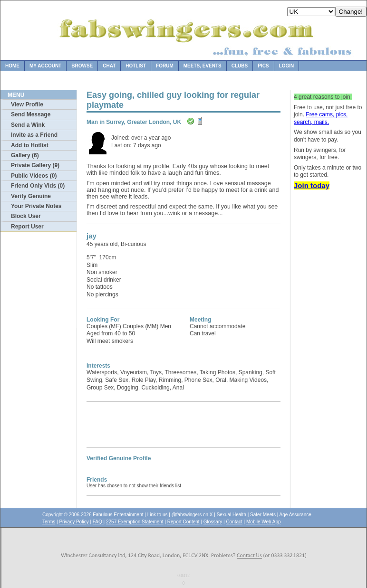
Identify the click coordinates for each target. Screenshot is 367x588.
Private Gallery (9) (35, 165)
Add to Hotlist (30, 145)
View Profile (27, 104)
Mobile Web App (264, 522)
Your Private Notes (36, 206)
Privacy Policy (74, 522)
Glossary (213, 522)
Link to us (158, 515)
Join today (312, 185)
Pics (263, 66)
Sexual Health (232, 515)
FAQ (98, 522)
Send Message (31, 114)
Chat (109, 66)
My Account (45, 66)
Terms (49, 522)
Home (12, 66)
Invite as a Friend (34, 135)
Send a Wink (28, 125)
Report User (27, 227)
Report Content (183, 522)
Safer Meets (263, 515)
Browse (82, 66)
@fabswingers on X (192, 515)
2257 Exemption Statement (135, 522)
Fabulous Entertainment (118, 515)
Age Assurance (295, 515)
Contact (234, 522)
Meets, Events (203, 66)
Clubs (240, 66)
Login (287, 66)
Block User (26, 216)
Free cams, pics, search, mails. (321, 118)
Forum (165, 66)
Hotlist (136, 66)
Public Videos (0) (34, 176)
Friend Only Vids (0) (38, 186)
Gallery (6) (25, 155)
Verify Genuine (31, 196)
